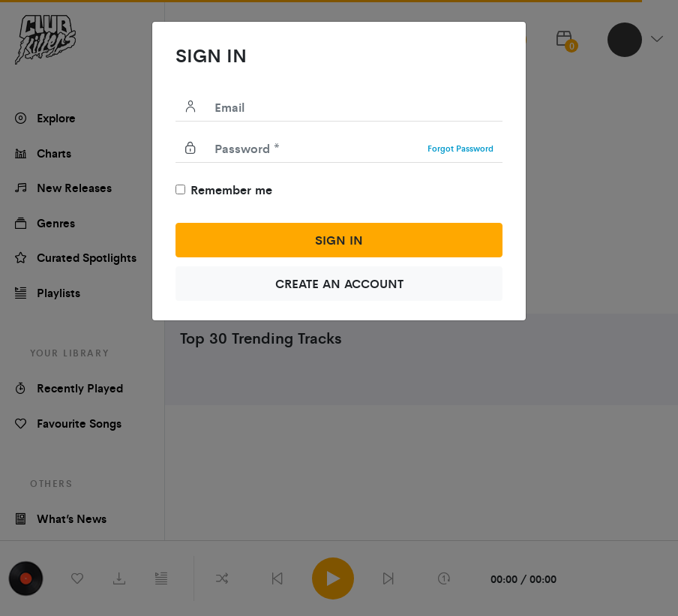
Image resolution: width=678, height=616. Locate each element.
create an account (339, 283)
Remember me (231, 189)
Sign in (339, 240)
